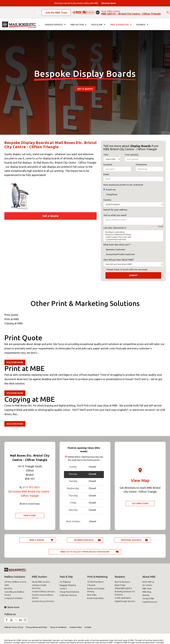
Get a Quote (85, 89)
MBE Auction (39, 577)
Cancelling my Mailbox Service (14, 593)
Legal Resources (150, 602)
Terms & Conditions (58, 627)
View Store (29, 516)
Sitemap (146, 595)
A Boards (91, 585)
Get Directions (140, 503)
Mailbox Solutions (15, 577)
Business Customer (116, 250)
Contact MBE (148, 599)
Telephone (112, 194)
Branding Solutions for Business (125, 593)
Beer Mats (92, 595)
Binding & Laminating (133, 232)
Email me (111, 190)
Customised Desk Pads (133, 240)
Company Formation (13, 598)
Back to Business (122, 582)
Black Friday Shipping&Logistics (123, 587)
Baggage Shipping (68, 585)
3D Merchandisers (95, 582)
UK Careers (147, 585)
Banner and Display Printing (96, 590)
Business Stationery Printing (133, 235)
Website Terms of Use (14, 627)
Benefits (8, 589)
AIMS (7, 585)
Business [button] (142, 21)
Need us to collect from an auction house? (85, 552)
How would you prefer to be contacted (123, 185)
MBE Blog (147, 592)
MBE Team (147, 589)
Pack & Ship (66, 577)
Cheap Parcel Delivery (69, 592)
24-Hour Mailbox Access (15, 582)
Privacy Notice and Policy (36, 627)
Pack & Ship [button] (98, 21)
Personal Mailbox (131, 540)
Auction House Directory (43, 601)
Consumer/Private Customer (120, 254)
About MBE (149, 577)
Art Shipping (65, 582)
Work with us (148, 582)
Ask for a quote (86, 11)
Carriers (63, 589)
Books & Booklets (95, 598)
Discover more (15, 362)
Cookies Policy (76, 627)
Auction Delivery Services (43, 592)
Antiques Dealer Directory (39, 587)
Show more (12, 607)
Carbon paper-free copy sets (133, 237)
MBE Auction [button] (78, 21)
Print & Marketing (97, 577)
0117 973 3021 (31, 487)
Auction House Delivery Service (43, 596)
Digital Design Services (125, 601)
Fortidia (88, 627)
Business (120, 577)
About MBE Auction (41, 582)
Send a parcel (37, 540)
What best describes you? (116, 245)
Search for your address (115, 210)
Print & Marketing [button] (121, 21)
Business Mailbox (84, 540)
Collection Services (68, 595)
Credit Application (123, 598)
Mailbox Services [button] (55, 21)
